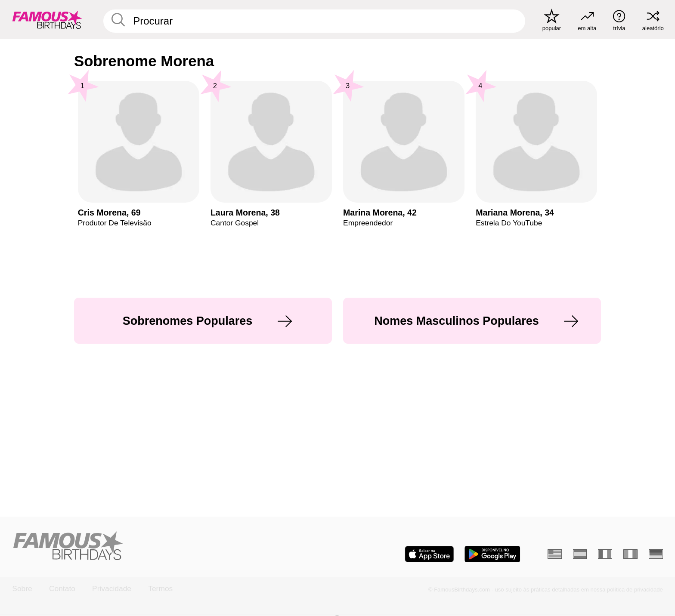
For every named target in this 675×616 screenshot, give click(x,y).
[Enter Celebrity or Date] (314, 21)
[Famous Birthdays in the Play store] (492, 554)
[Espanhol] (580, 554)
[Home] (172, 547)
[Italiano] (630, 554)
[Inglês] (555, 554)
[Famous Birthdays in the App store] (429, 554)
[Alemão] (656, 554)
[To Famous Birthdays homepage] (47, 20)
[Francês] (605, 554)
